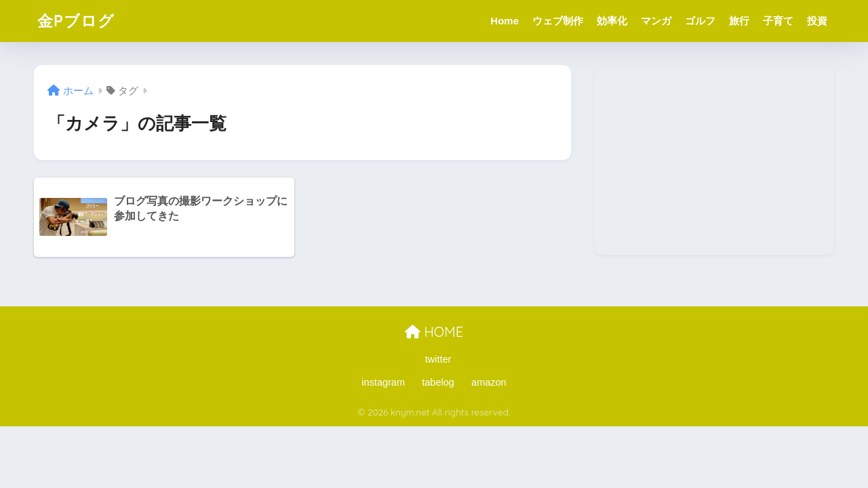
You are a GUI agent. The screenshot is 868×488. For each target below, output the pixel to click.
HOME (434, 332)
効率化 (612, 21)
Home (505, 21)
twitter (438, 359)
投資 (817, 21)
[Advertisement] (714, 160)
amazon (489, 382)
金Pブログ (76, 21)
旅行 (739, 21)
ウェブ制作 (558, 21)
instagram (383, 382)
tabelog (438, 382)
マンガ (656, 21)
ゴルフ (700, 21)
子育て (778, 21)
